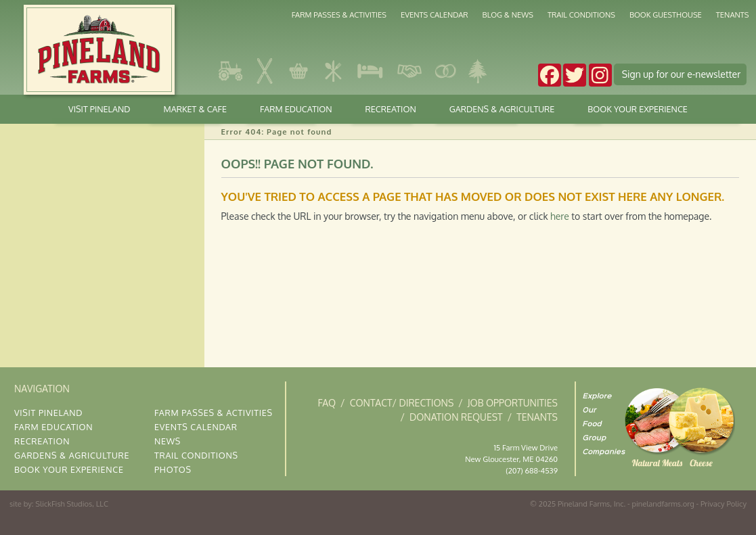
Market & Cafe (299, 71)
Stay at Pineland (370, 71)
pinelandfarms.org (663, 504)
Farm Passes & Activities (339, 15)
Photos (173, 469)
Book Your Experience (638, 109)
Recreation (391, 109)
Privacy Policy (724, 504)
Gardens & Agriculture (231, 71)
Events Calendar (435, 15)
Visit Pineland (99, 109)
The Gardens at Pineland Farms (477, 71)
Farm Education (296, 109)
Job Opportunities (513, 403)
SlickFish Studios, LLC (72, 504)
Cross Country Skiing (265, 71)
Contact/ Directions (402, 403)
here (560, 216)
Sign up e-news (682, 74)
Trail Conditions (581, 15)
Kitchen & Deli (333, 71)
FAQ (327, 403)
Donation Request (456, 417)
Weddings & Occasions (445, 71)
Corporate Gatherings (409, 71)
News (168, 441)
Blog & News (508, 15)
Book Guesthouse (666, 15)
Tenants (733, 15)
